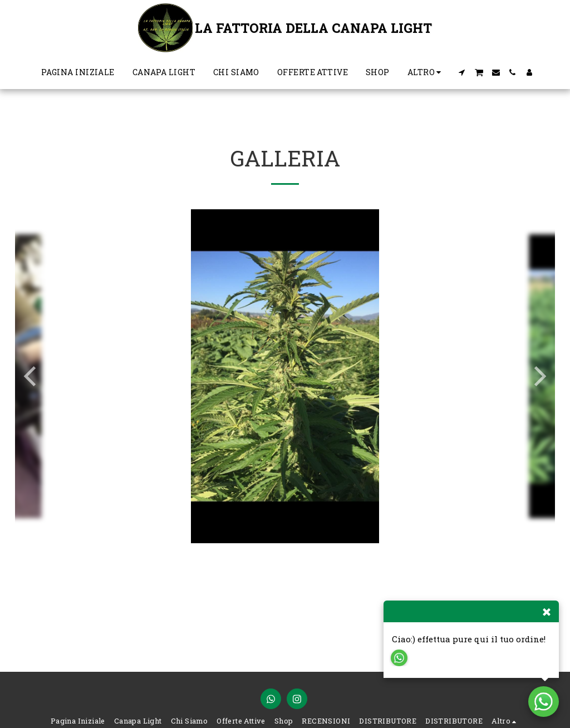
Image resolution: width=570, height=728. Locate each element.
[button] (461, 72)
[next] (538, 376)
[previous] (32, 376)
